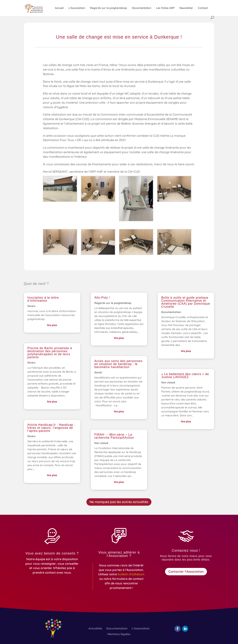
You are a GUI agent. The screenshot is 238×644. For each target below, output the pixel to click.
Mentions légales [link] (119, 634)
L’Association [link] (77, 8)
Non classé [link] (101, 443)
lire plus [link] (52, 325)
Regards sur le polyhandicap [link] (108, 8)
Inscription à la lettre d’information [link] (43, 299)
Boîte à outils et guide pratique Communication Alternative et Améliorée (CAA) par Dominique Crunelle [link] (186, 302)
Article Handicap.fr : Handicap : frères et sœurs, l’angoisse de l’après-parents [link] (51, 428)
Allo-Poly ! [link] (102, 298)
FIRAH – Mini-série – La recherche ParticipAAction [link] (114, 436)
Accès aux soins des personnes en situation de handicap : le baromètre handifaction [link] (118, 364)
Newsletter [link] (186, 8)
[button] (178, 629)
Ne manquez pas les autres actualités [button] (119, 502)
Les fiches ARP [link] (165, 8)
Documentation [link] (142, 8)
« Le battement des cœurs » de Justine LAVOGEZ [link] (185, 376)
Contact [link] (203, 8)
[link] (38, 8)
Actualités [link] (95, 629)
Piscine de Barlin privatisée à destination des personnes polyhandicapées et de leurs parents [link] (50, 353)
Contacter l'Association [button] (186, 571)
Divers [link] (31, 306)
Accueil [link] (59, 8)
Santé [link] (98, 372)
